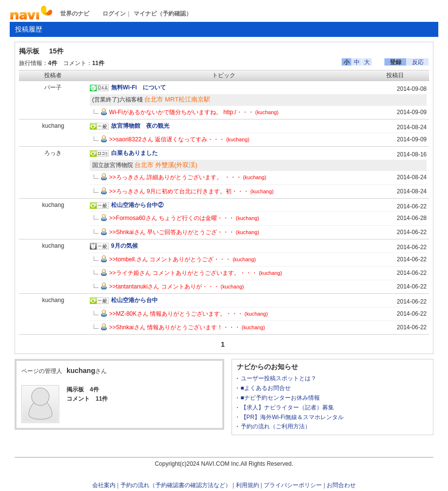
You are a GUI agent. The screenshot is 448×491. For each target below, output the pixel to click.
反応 (418, 62)
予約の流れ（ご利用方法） (276, 426)
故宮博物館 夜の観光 (140, 126)
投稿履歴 (29, 29)
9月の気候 (124, 246)
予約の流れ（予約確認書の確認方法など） (176, 485)
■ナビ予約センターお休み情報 (280, 398)
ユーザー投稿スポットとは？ (279, 378)
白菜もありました (134, 153)
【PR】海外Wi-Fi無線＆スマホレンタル (292, 417)
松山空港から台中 (134, 300)
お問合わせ (341, 485)
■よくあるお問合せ (266, 388)
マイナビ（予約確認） (163, 14)
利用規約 (248, 485)
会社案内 (104, 485)
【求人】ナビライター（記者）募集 (287, 407)
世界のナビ (75, 14)
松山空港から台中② (137, 205)
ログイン (114, 14)
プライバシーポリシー (293, 485)
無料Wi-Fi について (139, 87)
